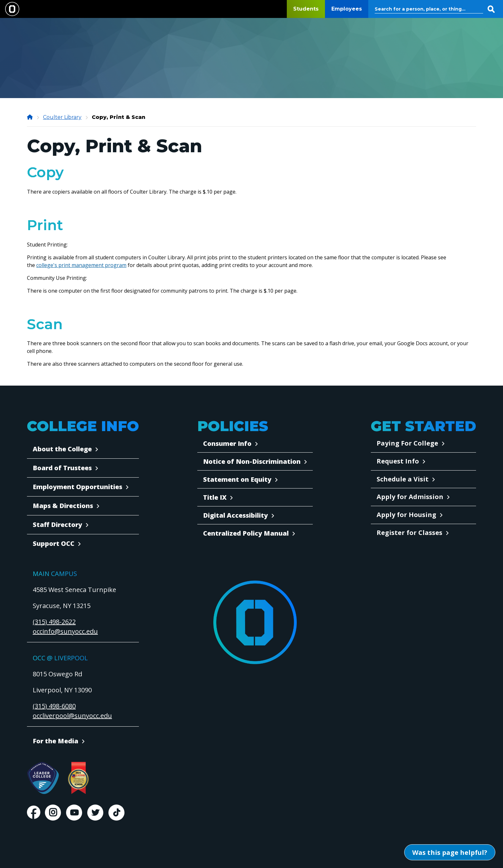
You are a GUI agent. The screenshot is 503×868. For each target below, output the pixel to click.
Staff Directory (57, 525)
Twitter (95, 813)
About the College (62, 449)
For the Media (55, 741)
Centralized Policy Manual (246, 533)
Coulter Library (62, 117)
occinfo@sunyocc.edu (65, 631)
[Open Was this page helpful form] (450, 852)
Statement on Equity (237, 479)
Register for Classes (409, 533)
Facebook (33, 813)
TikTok (116, 813)
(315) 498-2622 (54, 622)
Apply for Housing (406, 515)
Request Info (398, 461)
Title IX (215, 497)
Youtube (74, 813)
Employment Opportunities (77, 487)
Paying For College (407, 443)
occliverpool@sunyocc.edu (72, 716)
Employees (347, 9)
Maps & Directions (63, 506)
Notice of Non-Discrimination (252, 461)
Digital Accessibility (235, 515)
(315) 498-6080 (54, 706)
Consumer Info (227, 443)
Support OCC (54, 543)
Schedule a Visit (403, 479)
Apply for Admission (410, 497)
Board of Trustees (62, 468)
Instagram (53, 813)
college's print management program (81, 265)
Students (306, 9)
